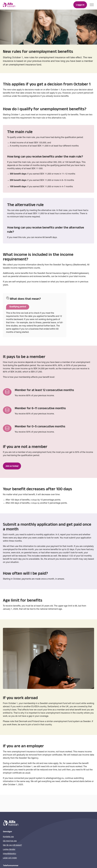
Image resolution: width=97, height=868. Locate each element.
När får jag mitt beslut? (12, 845)
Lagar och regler (10, 858)
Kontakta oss (8, 837)
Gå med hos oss (10, 841)
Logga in (80, 5)
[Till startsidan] (9, 5)
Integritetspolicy (10, 854)
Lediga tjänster (9, 850)
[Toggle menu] (92, 5)
